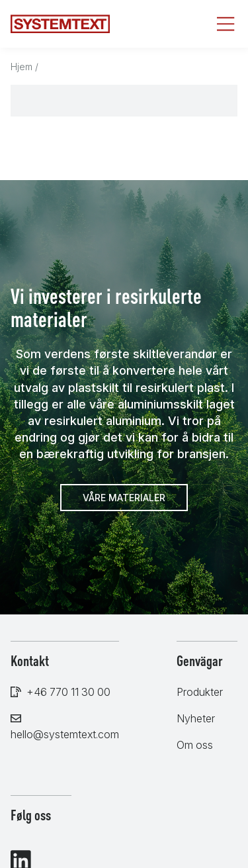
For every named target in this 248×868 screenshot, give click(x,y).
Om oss (195, 745)
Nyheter (196, 718)
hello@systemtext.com (65, 734)
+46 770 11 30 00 (68, 692)
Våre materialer (124, 498)
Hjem (21, 67)
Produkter (200, 692)
